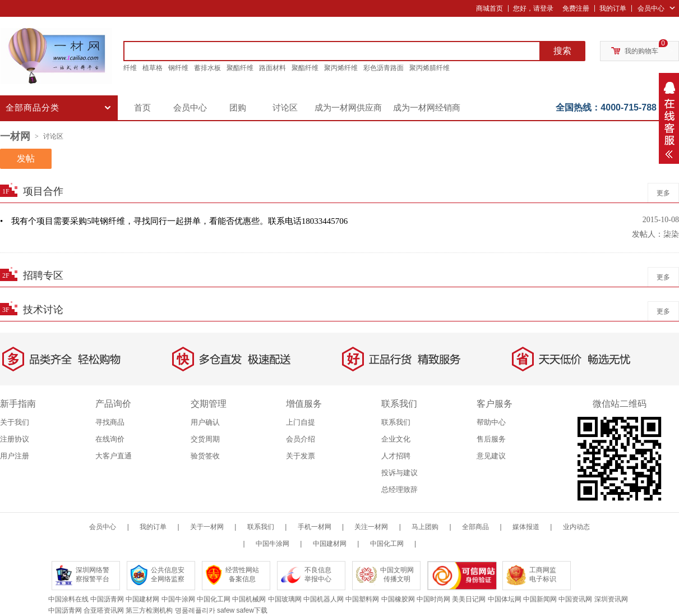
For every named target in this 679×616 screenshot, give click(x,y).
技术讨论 (43, 310)
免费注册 (576, 8)
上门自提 (301, 422)
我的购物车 (641, 51)
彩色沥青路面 (384, 68)
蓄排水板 (207, 68)
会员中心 (651, 8)
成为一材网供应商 (348, 108)
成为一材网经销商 (427, 108)
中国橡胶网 (398, 599)
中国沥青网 (107, 599)
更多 (663, 193)
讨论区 (285, 108)
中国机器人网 (324, 599)
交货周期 (205, 439)
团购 (238, 108)
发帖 (26, 158)
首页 (142, 108)
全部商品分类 (59, 111)
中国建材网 (330, 544)
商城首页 (489, 8)
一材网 (15, 136)
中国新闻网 (540, 599)
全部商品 (475, 527)
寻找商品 (110, 422)
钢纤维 (178, 68)
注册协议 (15, 439)
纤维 (130, 68)
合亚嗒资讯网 (104, 610)
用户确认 (205, 422)
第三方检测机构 (149, 610)
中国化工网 (387, 544)
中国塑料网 (362, 599)
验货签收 (205, 456)
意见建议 (491, 456)
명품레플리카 (195, 610)
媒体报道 (526, 527)
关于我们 (15, 422)
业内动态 (576, 527)
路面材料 (272, 68)
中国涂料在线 (68, 599)
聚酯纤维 (240, 68)
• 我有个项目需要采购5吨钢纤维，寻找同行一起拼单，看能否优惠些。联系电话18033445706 (174, 221)
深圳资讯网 (611, 599)
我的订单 (613, 8)
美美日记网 (469, 599)
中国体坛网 (505, 599)
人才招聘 (396, 456)
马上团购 (425, 527)
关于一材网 (207, 527)
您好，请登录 (533, 8)
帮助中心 (491, 422)
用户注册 (15, 456)
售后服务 (491, 439)
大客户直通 (114, 456)
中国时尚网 (433, 599)
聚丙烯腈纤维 (429, 68)
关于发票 (301, 456)
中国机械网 (249, 599)
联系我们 (396, 422)
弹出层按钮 (669, 118)
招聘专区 (43, 275)
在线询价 (110, 439)
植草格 (153, 68)
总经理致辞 (399, 489)
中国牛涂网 (272, 544)
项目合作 (43, 191)
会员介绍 (301, 439)
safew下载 (252, 610)
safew (226, 610)
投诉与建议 (399, 473)
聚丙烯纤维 (341, 68)
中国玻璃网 (285, 599)
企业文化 (396, 439)
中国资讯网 (575, 599)
